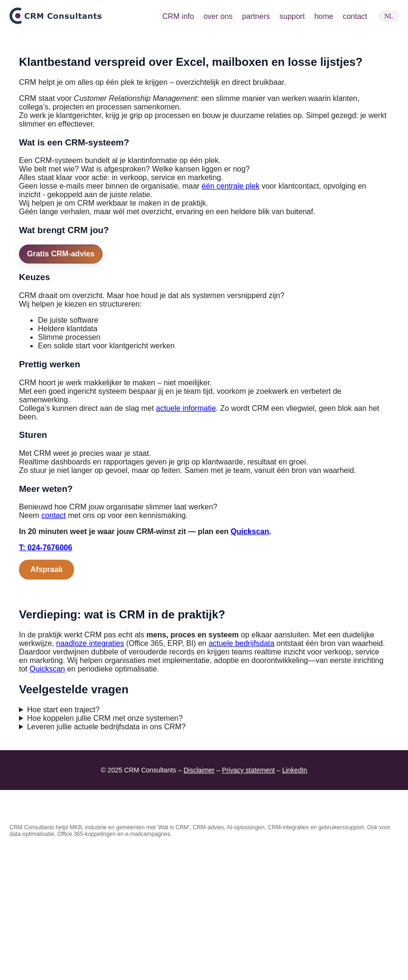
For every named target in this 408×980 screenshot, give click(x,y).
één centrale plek (231, 313)
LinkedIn (295, 898)
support (292, 16)
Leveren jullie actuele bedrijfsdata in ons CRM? (106, 854)
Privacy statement (248, 898)
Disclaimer (199, 898)
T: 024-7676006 (46, 675)
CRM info (178, 16)
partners (256, 16)
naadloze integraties (90, 771)
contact (355, 16)
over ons (218, 16)
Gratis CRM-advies (61, 381)
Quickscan (250, 659)
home (324, 16)
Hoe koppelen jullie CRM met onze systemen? (105, 846)
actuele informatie (186, 535)
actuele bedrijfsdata (242, 771)
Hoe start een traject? (63, 837)
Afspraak (46, 697)
